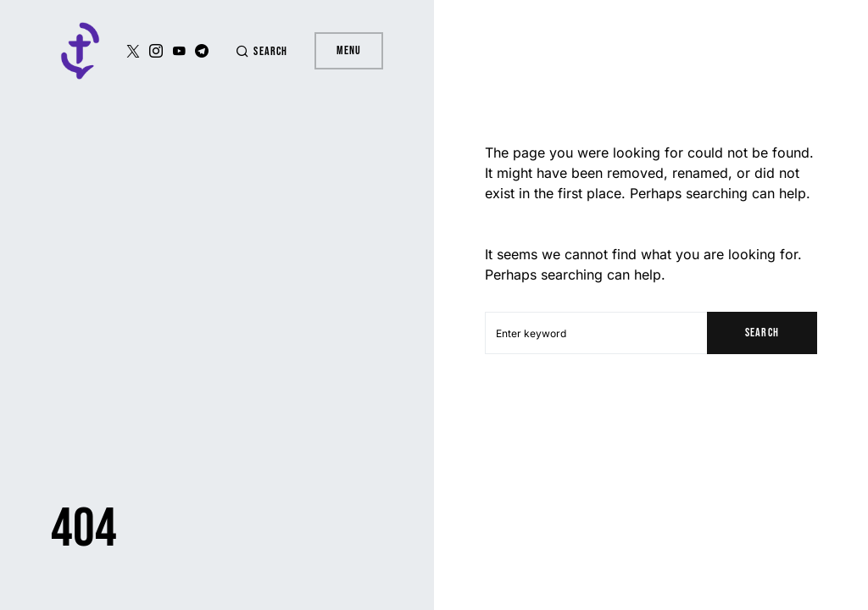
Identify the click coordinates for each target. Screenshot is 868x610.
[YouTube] (179, 51)
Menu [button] (349, 50)
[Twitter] (133, 51)
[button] (261, 51)
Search (762, 333)
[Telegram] (202, 51)
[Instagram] (156, 51)
